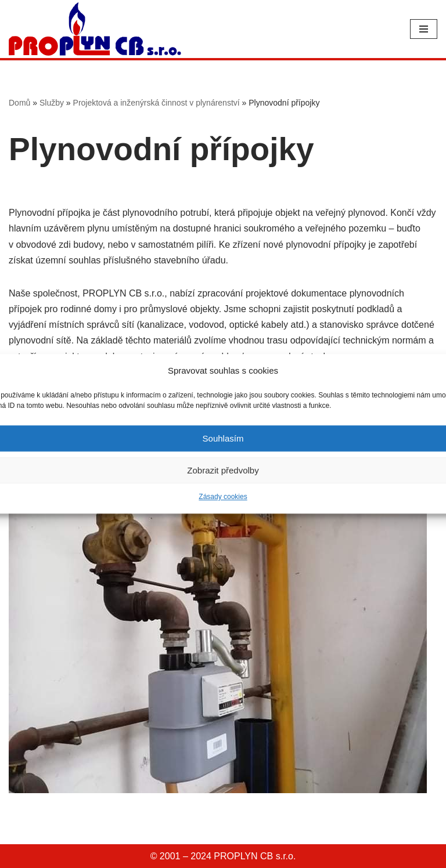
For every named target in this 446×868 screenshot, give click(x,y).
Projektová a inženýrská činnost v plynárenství (157, 103)
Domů (19, 103)
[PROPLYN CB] (95, 29)
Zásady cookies (223, 497)
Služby (52, 103)
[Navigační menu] (424, 29)
